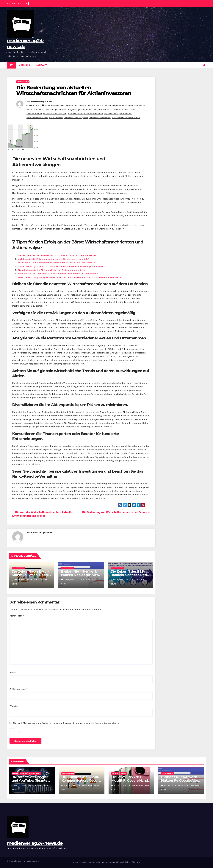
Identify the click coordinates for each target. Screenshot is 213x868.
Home (76, 862)
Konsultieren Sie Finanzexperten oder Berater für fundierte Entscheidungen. (58, 274)
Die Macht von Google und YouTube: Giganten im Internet (31, 780)
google (15, 774)
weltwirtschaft (56, 118)
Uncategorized (23, 82)
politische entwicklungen (55, 114)
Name (14, 672)
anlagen (82, 105)
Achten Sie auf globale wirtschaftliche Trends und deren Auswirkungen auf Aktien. (61, 266)
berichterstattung (95, 105)
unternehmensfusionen (37, 118)
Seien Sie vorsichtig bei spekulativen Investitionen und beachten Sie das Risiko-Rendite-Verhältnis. (70, 277)
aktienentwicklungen (55, 105)
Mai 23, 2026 (120, 785)
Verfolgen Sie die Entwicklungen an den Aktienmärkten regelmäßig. (53, 259)
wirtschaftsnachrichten (100, 118)
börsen (108, 105)
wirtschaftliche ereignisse (76, 118)
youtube (24, 774)
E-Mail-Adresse (19, 689)
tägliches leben (111, 114)
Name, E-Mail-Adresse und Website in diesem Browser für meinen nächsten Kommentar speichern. (66, 723)
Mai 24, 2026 (70, 785)
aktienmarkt (72, 105)
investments (118, 109)
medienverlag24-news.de (35, 843)
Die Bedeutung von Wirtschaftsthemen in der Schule (116, 512)
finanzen (49, 109)
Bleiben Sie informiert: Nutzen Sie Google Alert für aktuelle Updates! (80, 575)
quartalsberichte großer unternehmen (85, 114)
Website (14, 706)
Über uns (25, 65)
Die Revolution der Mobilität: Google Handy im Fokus (130, 780)
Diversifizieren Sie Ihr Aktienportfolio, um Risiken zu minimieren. (52, 270)
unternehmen (126, 114)
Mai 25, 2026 (20, 785)
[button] (204, 65)
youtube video (35, 774)
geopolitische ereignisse (66, 109)
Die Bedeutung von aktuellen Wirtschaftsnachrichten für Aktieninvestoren (74, 90)
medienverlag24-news (42, 102)
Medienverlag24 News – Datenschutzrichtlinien (110, 862)
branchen (116, 105)
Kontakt (41, 65)
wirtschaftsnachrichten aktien (126, 118)
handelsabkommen (102, 109)
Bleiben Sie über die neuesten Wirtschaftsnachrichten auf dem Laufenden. (57, 255)
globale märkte (85, 109)
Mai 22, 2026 (170, 785)
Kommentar (17, 616)
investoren (130, 109)
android (115, 774)
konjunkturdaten (34, 114)
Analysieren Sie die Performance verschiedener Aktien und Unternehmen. (57, 263)
